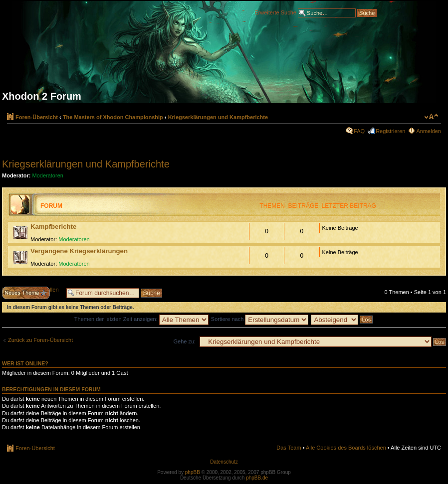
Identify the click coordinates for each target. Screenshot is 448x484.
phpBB (193, 472)
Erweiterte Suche (275, 12)
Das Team (289, 448)
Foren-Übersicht (37, 117)
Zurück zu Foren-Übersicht (40, 340)
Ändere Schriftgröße (431, 117)
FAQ (359, 131)
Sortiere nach (260, 319)
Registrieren (390, 131)
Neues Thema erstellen (32, 293)
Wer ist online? (25, 363)
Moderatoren (48, 175)
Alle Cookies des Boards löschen (346, 448)
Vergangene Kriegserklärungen (79, 251)
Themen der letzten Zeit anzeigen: (141, 319)
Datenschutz (224, 462)
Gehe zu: (184, 341)
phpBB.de (257, 478)
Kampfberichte (53, 227)
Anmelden (429, 131)
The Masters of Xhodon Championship (113, 117)
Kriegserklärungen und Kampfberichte (218, 117)
